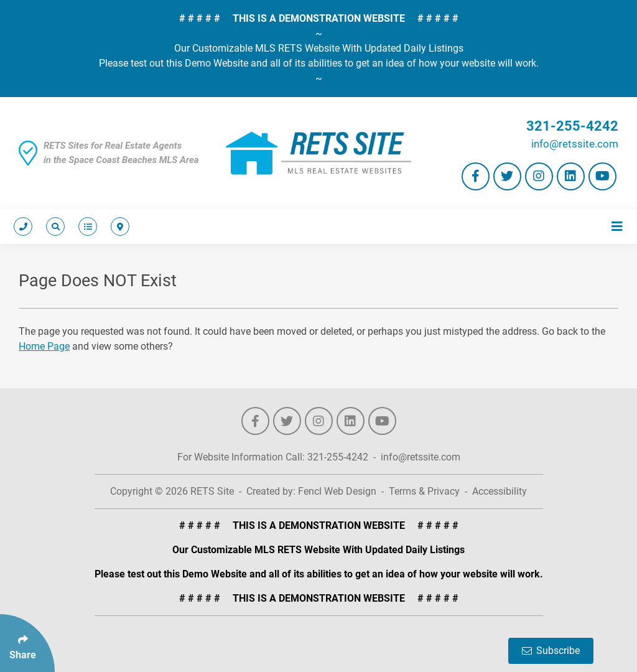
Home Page (44, 346)
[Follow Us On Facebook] (476, 176)
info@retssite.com (575, 144)
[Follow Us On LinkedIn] (571, 176)
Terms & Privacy (424, 491)
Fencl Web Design (337, 491)
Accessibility (500, 491)
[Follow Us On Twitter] (507, 176)
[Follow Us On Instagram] (539, 176)
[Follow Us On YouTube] (602, 176)
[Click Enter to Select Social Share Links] (27, 643)
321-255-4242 (572, 126)
